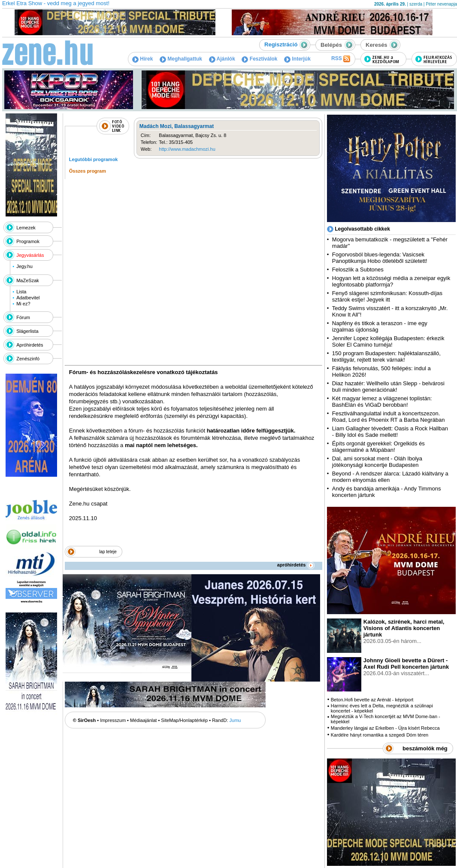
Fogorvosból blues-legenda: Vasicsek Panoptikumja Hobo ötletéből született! (380, 258)
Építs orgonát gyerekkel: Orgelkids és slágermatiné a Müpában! (378, 447)
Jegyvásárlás (30, 255)
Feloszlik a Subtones (358, 270)
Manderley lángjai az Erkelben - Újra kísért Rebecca (385, 728)
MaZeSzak (28, 280)
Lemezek (26, 228)
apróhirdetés (296, 565)
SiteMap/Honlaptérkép (184, 720)
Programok (28, 241)
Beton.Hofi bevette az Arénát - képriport (372, 700)
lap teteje (108, 552)
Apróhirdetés (30, 345)
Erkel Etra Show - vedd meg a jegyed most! (56, 3)
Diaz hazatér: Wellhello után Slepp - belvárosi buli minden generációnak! (388, 387)
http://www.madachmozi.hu (187, 149)
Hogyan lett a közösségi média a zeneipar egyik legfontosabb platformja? (391, 281)
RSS (341, 59)
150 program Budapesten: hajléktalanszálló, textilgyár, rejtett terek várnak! (386, 356)
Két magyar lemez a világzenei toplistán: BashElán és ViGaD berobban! (382, 402)
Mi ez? (23, 304)
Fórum (23, 317)
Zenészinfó (28, 359)
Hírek (142, 59)
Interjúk (297, 59)
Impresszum (113, 720)
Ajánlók (222, 59)
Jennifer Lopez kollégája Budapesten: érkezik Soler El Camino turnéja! (388, 341)
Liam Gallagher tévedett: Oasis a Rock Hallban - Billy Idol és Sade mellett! (390, 432)
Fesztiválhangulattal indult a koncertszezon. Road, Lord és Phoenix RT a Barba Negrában (389, 417)
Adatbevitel (28, 298)
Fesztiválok (259, 59)
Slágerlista (27, 331)
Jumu (235, 720)
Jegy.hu (24, 266)
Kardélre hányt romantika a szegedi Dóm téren (380, 735)
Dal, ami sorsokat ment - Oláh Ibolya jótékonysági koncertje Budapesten (377, 462)
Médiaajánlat (143, 720)
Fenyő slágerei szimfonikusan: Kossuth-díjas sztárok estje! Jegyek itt (387, 296)
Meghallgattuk (181, 59)
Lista (21, 292)
